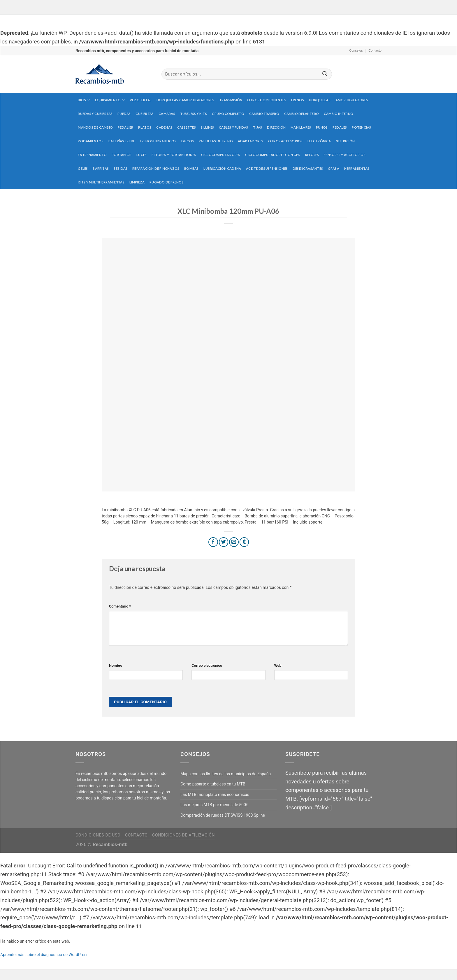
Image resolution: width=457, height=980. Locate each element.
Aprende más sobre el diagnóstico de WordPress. (45, 955)
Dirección (276, 127)
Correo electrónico (207, 665)
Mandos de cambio (95, 127)
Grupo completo (228, 114)
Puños (322, 127)
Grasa (334, 168)
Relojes (312, 155)
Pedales (340, 127)
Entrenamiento (92, 155)
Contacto (375, 50)
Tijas (257, 127)
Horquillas (320, 100)
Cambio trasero (264, 114)
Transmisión (231, 100)
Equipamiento (110, 100)
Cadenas (164, 127)
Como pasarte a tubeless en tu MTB (213, 784)
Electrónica (319, 141)
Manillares (301, 127)
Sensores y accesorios (345, 155)
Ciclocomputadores (221, 155)
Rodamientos (90, 141)
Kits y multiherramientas (101, 182)
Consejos (356, 50)
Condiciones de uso (98, 835)
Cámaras (167, 114)
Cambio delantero (302, 114)
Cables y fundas (233, 127)
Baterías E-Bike (122, 141)
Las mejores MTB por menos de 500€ (214, 805)
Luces (142, 155)
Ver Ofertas (141, 100)
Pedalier (126, 127)
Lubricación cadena (222, 168)
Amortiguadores (352, 100)
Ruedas (124, 114)
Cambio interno (339, 114)
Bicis (84, 100)
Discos (188, 141)
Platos (145, 127)
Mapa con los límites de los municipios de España (226, 774)
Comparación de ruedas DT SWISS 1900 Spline (223, 815)
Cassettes (187, 127)
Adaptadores (251, 141)
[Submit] (325, 74)
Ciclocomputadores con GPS (273, 155)
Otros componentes (267, 100)
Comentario (120, 606)
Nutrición (345, 141)
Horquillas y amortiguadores (185, 100)
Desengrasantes (308, 168)
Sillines (208, 127)
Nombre (116, 665)
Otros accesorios (285, 141)
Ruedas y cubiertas (95, 114)
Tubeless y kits (194, 114)
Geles (83, 168)
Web (278, 665)
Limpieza (137, 182)
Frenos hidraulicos (158, 141)
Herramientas (357, 168)
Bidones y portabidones (174, 155)
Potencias (361, 127)
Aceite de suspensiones (267, 168)
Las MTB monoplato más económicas (215, 794)
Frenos (298, 100)
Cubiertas (145, 114)
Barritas (101, 168)
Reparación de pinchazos (156, 168)
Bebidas (121, 168)
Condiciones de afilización (183, 835)
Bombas (191, 168)
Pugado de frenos (167, 182)
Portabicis (122, 155)
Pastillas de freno (216, 141)
